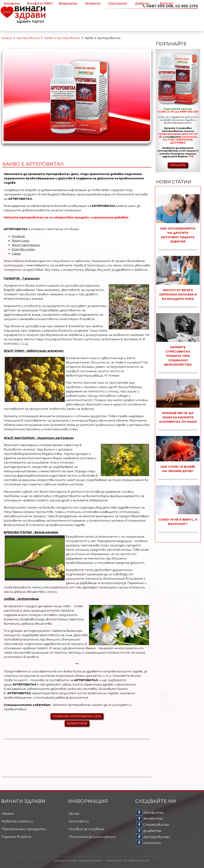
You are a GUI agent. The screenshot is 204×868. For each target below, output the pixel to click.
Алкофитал (12, 3)
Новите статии (17, 821)
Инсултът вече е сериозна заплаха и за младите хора (178, 294)
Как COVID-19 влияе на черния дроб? (178, 469)
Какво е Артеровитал (62, 38)
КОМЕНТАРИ (77, 724)
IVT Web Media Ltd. (136, 861)
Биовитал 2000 (90, 861)
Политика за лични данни (92, 837)
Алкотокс (167, 3)
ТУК (191, 156)
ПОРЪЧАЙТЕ (178, 165)
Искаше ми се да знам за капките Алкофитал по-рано (178, 417)
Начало (7, 38)
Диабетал (142, 3)
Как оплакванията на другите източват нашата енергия (178, 235)
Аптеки (12, 11)
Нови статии (174, 182)
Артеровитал (68, 3)
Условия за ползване (86, 829)
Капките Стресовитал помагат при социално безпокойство (178, 356)
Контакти (35, 11)
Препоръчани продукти (24, 829)
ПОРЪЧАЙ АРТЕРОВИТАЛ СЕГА (77, 716)
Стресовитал (117, 3)
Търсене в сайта (16, 837)
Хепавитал (93, 3)
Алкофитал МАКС (40, 3)
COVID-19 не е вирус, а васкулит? (178, 522)
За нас (74, 814)
